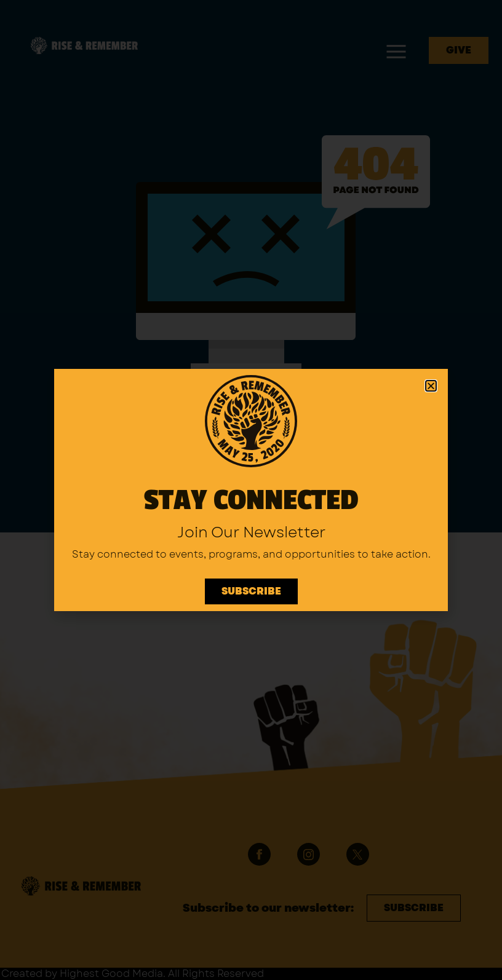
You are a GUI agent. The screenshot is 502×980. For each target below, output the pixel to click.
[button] (431, 386)
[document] (251, 490)
